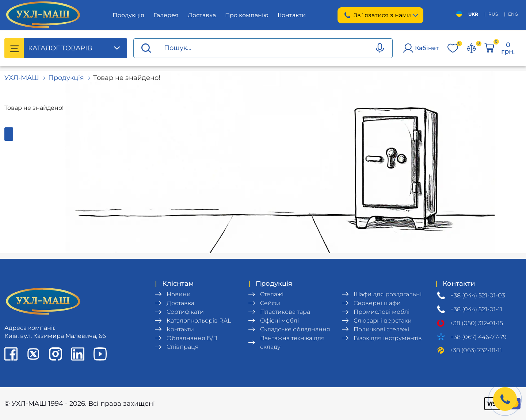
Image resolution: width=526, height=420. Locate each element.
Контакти (292, 15)
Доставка (202, 15)
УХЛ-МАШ (22, 78)
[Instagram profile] (56, 354)
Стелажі (272, 294)
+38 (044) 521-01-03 (478, 295)
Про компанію (247, 15)
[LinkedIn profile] (78, 354)
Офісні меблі (279, 321)
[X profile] (33, 354)
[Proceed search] (146, 48)
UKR (473, 14)
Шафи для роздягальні (388, 294)
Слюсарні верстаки (383, 321)
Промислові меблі (382, 312)
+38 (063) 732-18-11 (476, 350)
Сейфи (270, 303)
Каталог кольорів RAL (199, 321)
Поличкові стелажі (381, 329)
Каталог (60, 48)
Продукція (128, 15)
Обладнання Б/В (192, 338)
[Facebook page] (11, 354)
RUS (493, 14)
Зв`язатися (380, 15)
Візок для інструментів (388, 338)
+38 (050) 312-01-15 (477, 323)
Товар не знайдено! (127, 78)
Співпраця (183, 347)
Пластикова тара (285, 312)
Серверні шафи (377, 303)
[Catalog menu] (14, 48)
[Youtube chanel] (100, 354)
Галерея (166, 15)
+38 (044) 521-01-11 (476, 309)
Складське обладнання (295, 329)
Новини (179, 294)
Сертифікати (185, 312)
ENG (513, 14)
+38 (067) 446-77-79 (479, 337)
